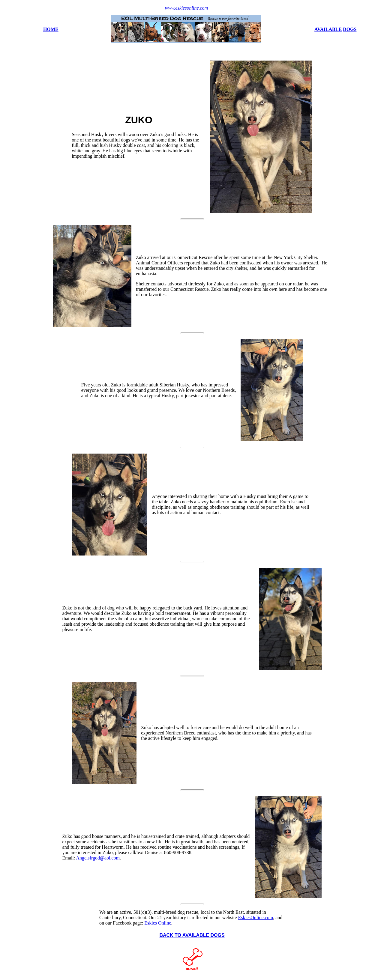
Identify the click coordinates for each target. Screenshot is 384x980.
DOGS (350, 29)
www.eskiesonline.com (186, 8)
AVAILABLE (328, 29)
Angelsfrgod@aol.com (98, 858)
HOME (51, 29)
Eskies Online (158, 923)
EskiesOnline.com (255, 917)
